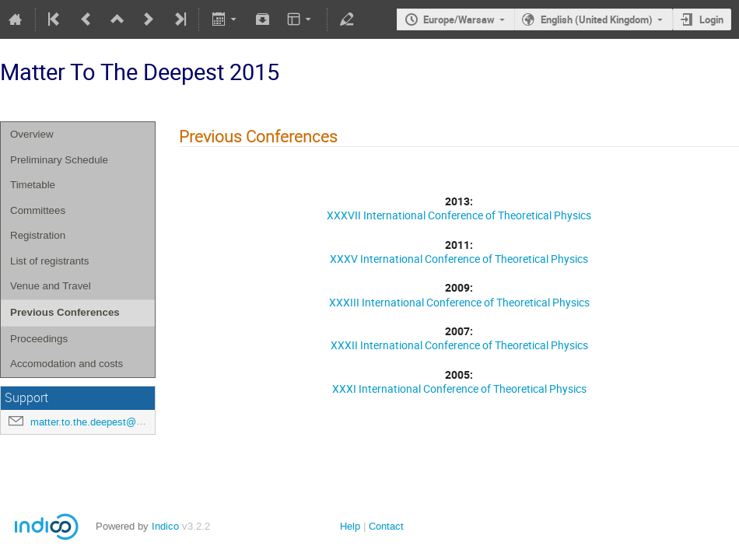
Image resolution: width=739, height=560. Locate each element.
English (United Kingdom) (597, 19)
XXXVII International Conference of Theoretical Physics (459, 215)
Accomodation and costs (67, 364)
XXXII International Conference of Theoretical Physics (459, 345)
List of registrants (49, 261)
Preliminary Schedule (59, 160)
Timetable (33, 185)
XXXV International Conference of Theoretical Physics (459, 259)
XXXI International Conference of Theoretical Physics (459, 388)
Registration (38, 235)
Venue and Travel (51, 286)
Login (711, 19)
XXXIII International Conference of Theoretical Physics (459, 302)
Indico (165, 526)
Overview (32, 134)
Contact (386, 526)
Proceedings (39, 339)
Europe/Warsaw (459, 19)
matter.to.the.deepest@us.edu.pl (104, 422)
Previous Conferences (65, 312)
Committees (38, 210)
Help (350, 526)
